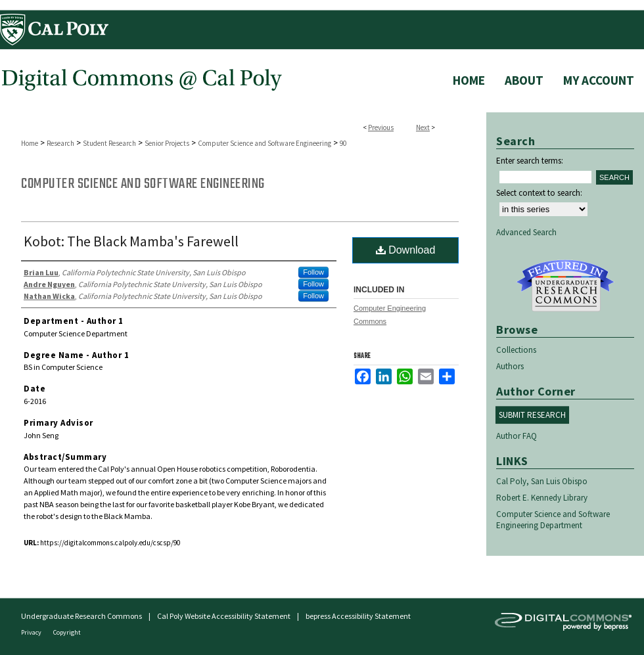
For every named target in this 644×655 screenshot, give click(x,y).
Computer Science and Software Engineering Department (553, 520)
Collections (516, 350)
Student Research (109, 143)
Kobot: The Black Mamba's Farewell (131, 241)
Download (406, 250)
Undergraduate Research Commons (565, 286)
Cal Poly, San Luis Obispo (542, 481)
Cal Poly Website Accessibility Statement (224, 616)
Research (60, 143)
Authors (510, 366)
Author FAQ (517, 436)
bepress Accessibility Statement (358, 616)
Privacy (32, 632)
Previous (381, 127)
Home (30, 143)
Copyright (67, 632)
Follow (313, 272)
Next (423, 127)
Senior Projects (167, 143)
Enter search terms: (530, 161)
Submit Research (532, 415)
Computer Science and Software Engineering (264, 143)
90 (343, 143)
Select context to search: (539, 193)
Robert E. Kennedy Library (542, 498)
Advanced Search (526, 232)
